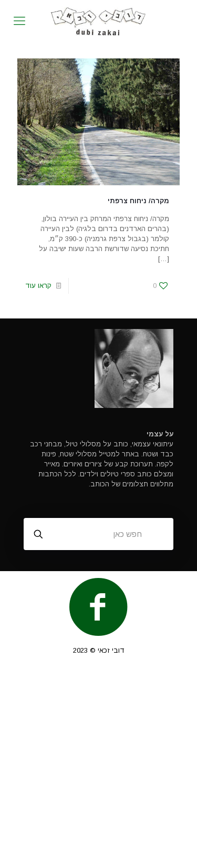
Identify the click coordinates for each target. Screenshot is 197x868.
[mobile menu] (19, 21)
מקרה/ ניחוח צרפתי (138, 201)
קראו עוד (38, 286)
